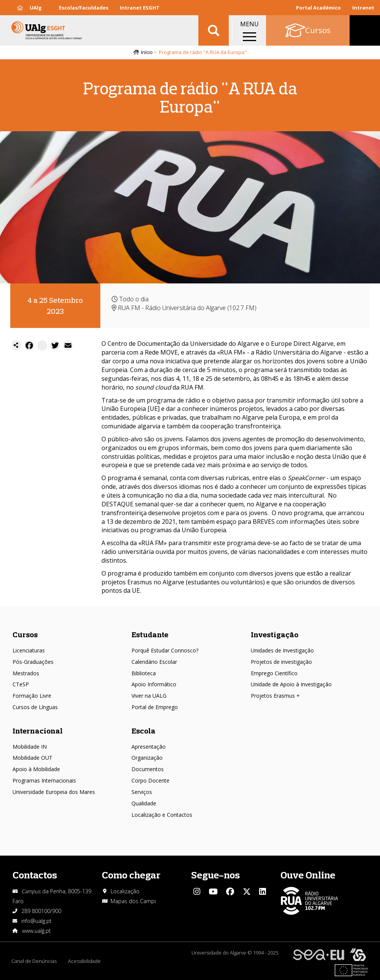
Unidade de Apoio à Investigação (291, 684)
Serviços (142, 792)
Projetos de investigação (281, 662)
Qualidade (144, 803)
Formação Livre (32, 696)
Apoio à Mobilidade (36, 769)
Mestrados (26, 673)
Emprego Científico (274, 673)
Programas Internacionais (44, 780)
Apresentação (149, 747)
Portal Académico (318, 8)
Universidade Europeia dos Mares (54, 792)
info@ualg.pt (36, 921)
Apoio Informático (154, 684)
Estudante (150, 634)
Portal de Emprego (155, 707)
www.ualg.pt (36, 931)
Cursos (25, 634)
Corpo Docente (150, 780)
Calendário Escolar (154, 662)
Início (147, 52)
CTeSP (21, 684)
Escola (143, 731)
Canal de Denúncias (34, 961)
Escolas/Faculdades (84, 8)
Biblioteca (144, 673)
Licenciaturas (29, 650)
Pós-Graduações (33, 662)
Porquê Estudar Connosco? (165, 650)
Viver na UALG (149, 696)
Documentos (148, 769)
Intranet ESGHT (140, 8)
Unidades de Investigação (282, 650)
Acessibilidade (84, 961)
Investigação (275, 634)
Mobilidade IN (30, 747)
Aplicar (214, 30)
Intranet (363, 8)
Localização (125, 891)
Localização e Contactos (162, 815)
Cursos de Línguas (35, 707)
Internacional (38, 731)
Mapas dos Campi (133, 901)
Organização (147, 758)
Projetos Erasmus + (275, 696)
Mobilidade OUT (32, 758)
